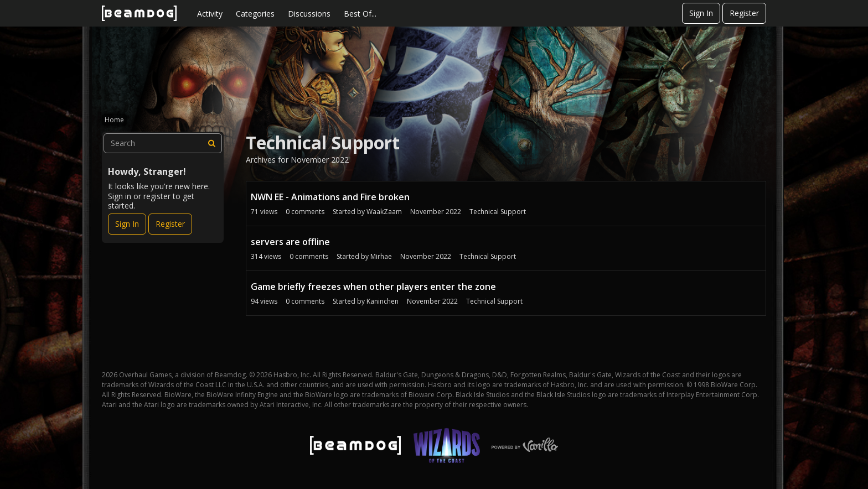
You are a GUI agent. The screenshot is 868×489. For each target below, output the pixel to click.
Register (744, 13)
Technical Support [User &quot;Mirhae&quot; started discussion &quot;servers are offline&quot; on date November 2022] (488, 256)
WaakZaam (384, 212)
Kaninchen (383, 301)
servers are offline (290, 242)
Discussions (309, 14)
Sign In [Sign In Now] (127, 224)
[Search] (212, 143)
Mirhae (381, 256)
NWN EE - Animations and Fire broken (330, 197)
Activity (210, 14)
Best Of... (360, 14)
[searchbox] (163, 143)
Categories (255, 14)
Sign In (701, 13)
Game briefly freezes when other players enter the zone (373, 287)
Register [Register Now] (170, 224)
